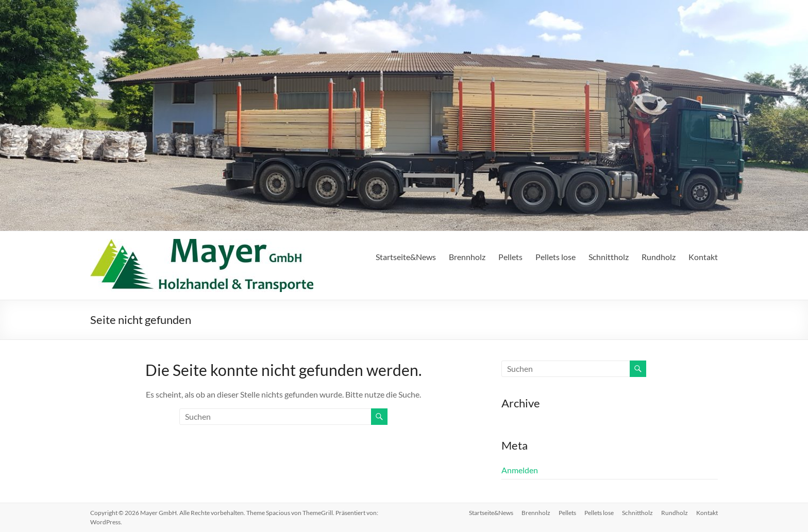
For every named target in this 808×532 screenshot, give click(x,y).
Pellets (510, 257)
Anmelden (520, 470)
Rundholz (659, 257)
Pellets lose (555, 257)
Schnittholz (609, 257)
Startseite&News (406, 257)
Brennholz (467, 257)
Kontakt (703, 257)
